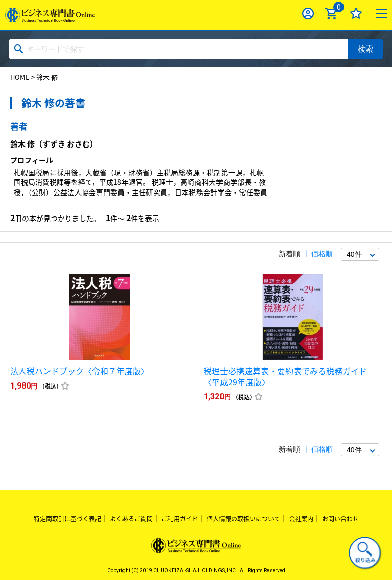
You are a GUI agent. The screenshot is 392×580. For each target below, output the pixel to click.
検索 (365, 49)
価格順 (322, 254)
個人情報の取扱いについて (243, 519)
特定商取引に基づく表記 (67, 519)
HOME (20, 77)
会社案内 (301, 519)
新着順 (289, 254)
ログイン (308, 14)
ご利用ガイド (180, 519)
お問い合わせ (340, 519)
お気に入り (356, 14)
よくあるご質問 (131, 519)
